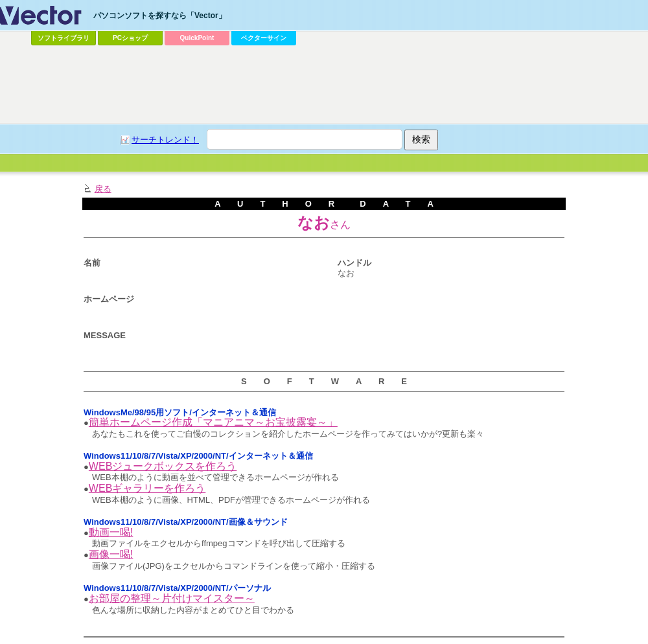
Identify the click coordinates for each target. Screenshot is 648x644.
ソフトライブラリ (64, 38)
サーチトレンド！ (165, 140)
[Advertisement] (166, 75)
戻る (103, 189)
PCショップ (130, 38)
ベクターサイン (264, 38)
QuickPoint (197, 38)
